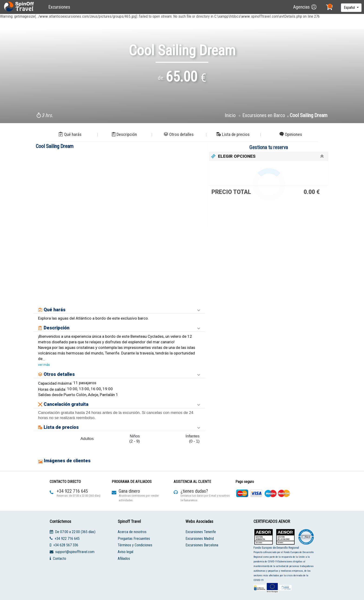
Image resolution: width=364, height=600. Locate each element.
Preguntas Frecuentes (134, 538)
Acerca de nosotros (132, 532)
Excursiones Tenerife (201, 532)
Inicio (231, 115)
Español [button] (350, 8)
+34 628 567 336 (66, 545)
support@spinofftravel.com (75, 552)
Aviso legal (125, 552)
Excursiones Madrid (200, 538)
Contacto (60, 559)
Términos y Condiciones (135, 545)
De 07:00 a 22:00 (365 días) (75, 532)
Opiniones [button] (291, 134)
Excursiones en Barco (264, 115)
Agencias (301, 7)
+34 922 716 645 (67, 538)
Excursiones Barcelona (202, 545)
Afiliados (124, 559)
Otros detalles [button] (179, 134)
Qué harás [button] (70, 134)
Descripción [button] (124, 134)
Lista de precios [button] (233, 134)
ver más (44, 365)
